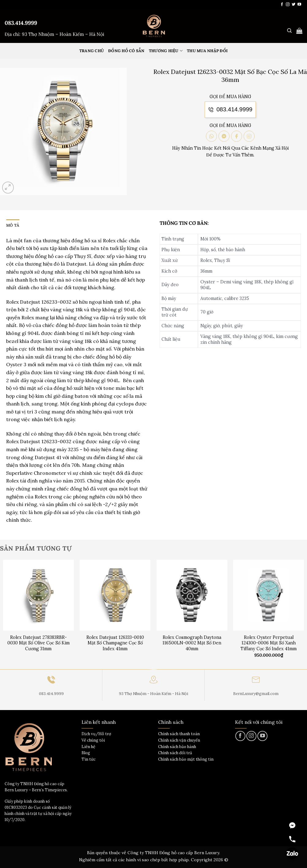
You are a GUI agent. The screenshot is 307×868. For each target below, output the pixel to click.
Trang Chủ (92, 51)
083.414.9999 (21, 23)
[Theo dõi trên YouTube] (299, 5)
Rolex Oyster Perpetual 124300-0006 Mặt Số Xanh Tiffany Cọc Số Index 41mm (269, 643)
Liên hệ (88, 747)
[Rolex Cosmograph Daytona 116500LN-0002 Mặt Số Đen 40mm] (192, 595)
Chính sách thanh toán (179, 734)
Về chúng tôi (93, 740)
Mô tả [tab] (13, 225)
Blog (86, 753)
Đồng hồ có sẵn (126, 51)
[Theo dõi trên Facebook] (282, 5)
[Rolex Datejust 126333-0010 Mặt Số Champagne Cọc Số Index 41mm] (115, 595)
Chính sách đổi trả (175, 753)
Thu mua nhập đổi (207, 51)
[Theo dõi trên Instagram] (288, 5)
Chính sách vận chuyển (179, 740)
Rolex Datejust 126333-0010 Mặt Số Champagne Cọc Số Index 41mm (115, 643)
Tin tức (89, 759)
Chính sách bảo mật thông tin (186, 759)
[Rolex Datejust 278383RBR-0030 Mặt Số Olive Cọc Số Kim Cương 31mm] (38, 595)
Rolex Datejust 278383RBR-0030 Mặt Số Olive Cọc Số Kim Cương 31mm (38, 643)
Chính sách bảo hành (177, 747)
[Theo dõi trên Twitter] (294, 5)
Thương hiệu (166, 51)
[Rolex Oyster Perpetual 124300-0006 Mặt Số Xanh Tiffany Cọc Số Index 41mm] (269, 595)
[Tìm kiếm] (289, 31)
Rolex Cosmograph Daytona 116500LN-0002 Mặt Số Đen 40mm (192, 643)
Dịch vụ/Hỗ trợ (96, 734)
